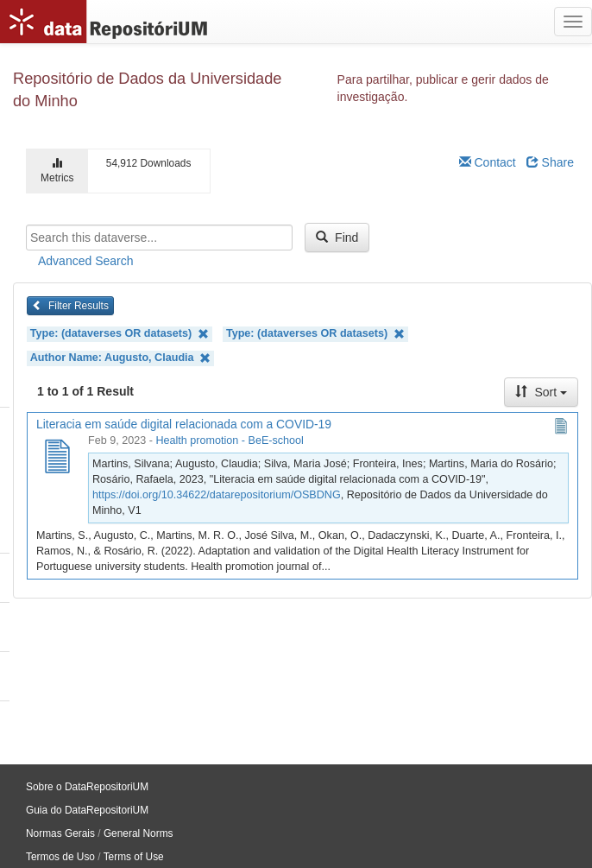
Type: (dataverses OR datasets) (120, 334)
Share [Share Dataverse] (550, 162)
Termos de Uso (60, 857)
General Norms (139, 833)
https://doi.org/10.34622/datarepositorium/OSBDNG (217, 495)
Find (337, 238)
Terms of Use (134, 857)
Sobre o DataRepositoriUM (87, 787)
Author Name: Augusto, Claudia (120, 358)
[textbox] (159, 238)
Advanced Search (86, 261)
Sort (541, 392)
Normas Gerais (60, 833)
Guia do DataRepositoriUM (87, 810)
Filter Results (70, 306)
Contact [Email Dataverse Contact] (488, 162)
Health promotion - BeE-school (230, 440)
